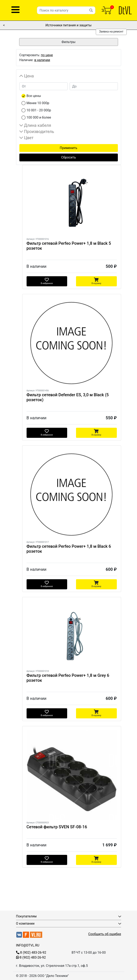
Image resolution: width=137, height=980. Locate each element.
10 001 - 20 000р (39, 110)
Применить (68, 148)
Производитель (39, 132)
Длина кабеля (38, 125)
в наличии (42, 60)
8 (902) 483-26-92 (31, 953)
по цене (47, 55)
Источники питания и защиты (69, 25)
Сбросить (68, 157)
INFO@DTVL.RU (28, 945)
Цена (29, 76)
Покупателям (26, 916)
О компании (25, 923)
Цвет (29, 138)
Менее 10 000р (38, 103)
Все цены (34, 96)
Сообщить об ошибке (105, 934)
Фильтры (68, 42)
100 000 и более (39, 117)
